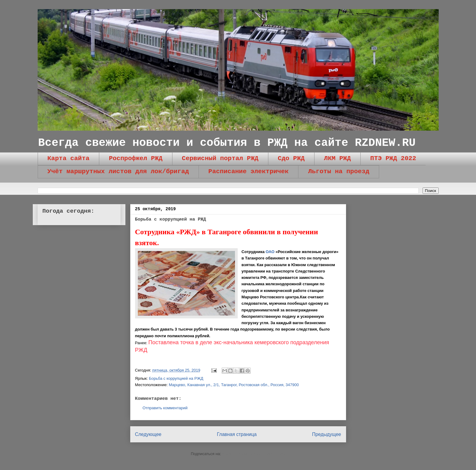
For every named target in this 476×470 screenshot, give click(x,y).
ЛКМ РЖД (337, 158)
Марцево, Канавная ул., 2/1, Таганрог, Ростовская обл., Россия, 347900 (234, 385)
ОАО (270, 252)
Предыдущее (326, 434)
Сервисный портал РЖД (220, 158)
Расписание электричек (248, 172)
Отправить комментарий (165, 408)
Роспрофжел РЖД (136, 158)
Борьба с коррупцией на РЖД (176, 378)
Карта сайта (68, 158)
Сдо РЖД (291, 158)
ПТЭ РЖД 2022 (393, 158)
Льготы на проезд (339, 172)
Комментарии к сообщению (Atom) (254, 454)
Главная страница (237, 434)
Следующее (148, 434)
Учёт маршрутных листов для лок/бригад (118, 172)
